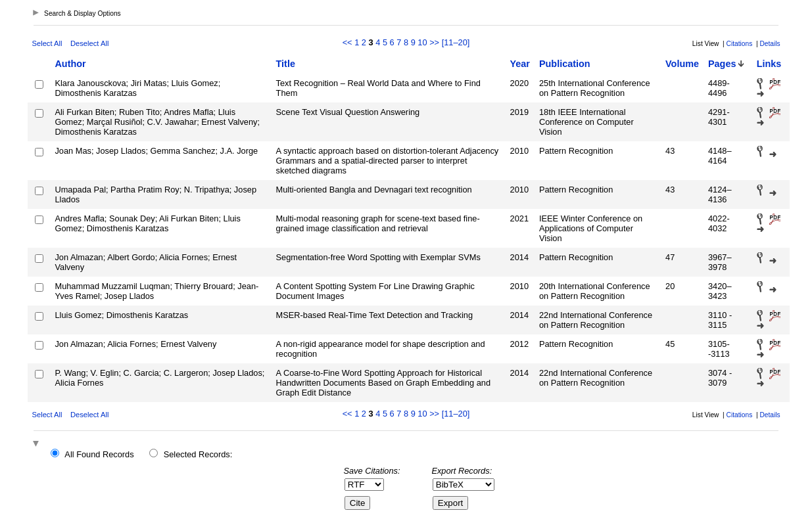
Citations (740, 44)
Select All (47, 43)
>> (434, 42)
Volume (682, 64)
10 (422, 42)
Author (70, 64)
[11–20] (456, 42)
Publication (565, 64)
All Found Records (99, 454)
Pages (722, 64)
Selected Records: (198, 454)
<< (347, 42)
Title (286, 64)
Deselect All (89, 43)
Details (770, 44)
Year (520, 64)
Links (769, 64)
